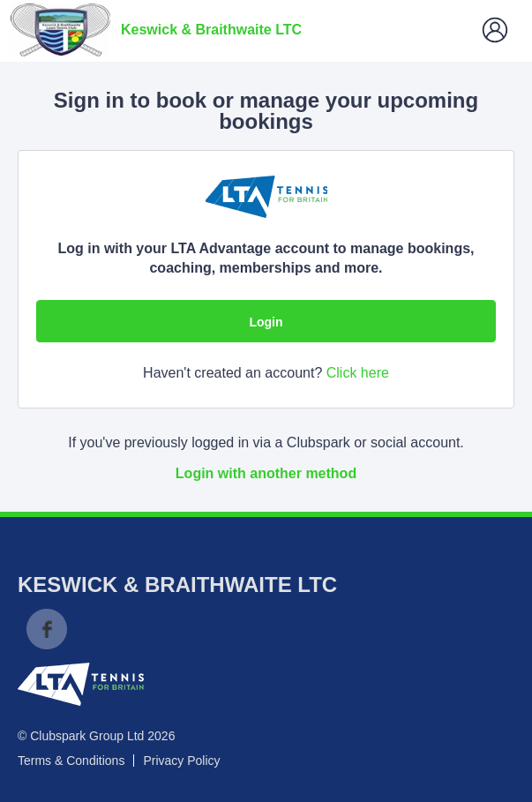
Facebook (47, 629)
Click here (358, 373)
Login (266, 322)
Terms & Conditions (71, 761)
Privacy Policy (181, 761)
